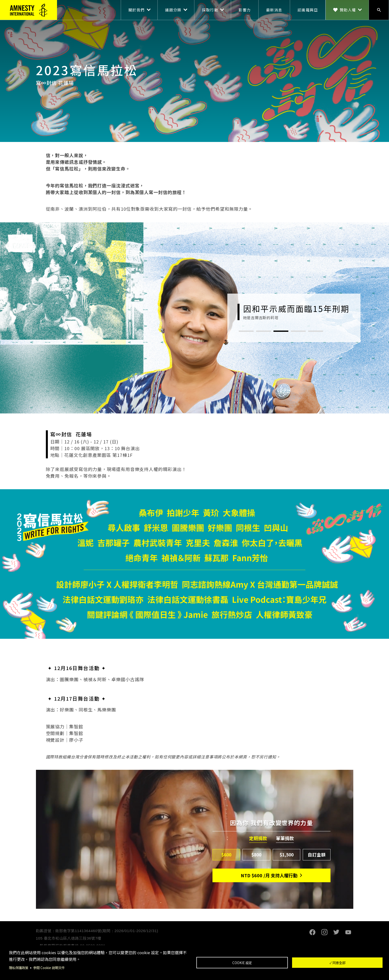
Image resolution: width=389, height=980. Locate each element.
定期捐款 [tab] (258, 838)
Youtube (348, 932)
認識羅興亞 (308, 10)
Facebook (313, 932)
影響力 (245, 10)
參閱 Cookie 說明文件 (51, 968)
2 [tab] (264, 331)
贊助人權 (348, 10)
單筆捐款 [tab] (285, 838)
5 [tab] (316, 331)
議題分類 (173, 10)
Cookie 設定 (242, 962)
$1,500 (287, 854)
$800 (256, 854)
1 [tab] (246, 331)
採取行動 (210, 10)
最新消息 (274, 10)
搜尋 (379, 10)
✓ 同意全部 (337, 962)
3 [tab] (281, 331)
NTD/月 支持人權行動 (269, 875)
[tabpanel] (294, 312)
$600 (226, 854)
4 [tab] (298, 331)
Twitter (336, 932)
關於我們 (137, 10)
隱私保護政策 (19, 968)
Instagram (325, 932)
